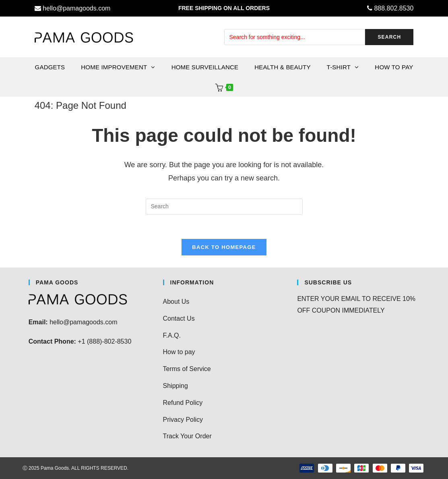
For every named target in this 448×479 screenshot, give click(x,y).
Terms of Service (187, 369)
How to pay (179, 352)
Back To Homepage (224, 247)
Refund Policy (183, 403)
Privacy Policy (183, 420)
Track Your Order (187, 436)
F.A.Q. (172, 335)
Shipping (175, 386)
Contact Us (179, 318)
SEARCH (389, 37)
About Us (176, 302)
